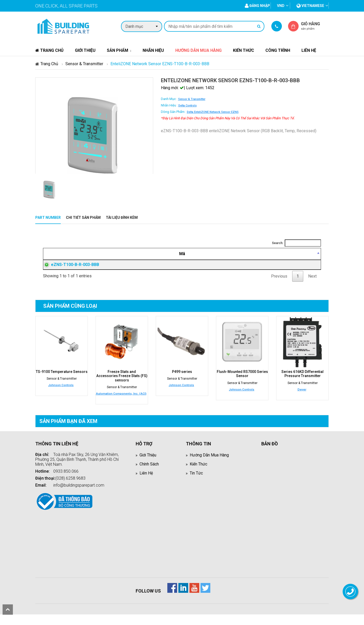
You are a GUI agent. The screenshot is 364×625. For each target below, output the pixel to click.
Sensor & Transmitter (84, 64)
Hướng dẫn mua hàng (198, 50)
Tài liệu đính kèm (122, 218)
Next (312, 282)
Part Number (48, 218)
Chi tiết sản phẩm (83, 218)
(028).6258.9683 (70, 484)
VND (281, 6)
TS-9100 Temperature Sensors (62, 378)
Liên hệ (309, 50)
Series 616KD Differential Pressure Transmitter (302, 380)
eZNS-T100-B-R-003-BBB (70, 268)
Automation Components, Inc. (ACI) (121, 399)
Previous (279, 282)
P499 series (182, 378)
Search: (296, 243)
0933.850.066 (66, 477)
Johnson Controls (61, 391)
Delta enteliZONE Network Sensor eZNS (213, 112)
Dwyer (302, 395)
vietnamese (310, 6)
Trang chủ (49, 50)
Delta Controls (188, 106)
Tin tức (196, 479)
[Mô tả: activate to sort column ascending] (174, 254)
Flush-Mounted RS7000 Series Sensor (242, 380)
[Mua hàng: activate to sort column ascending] (301, 254)
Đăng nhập (255, 268)
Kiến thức (244, 50)
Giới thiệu (85, 50)
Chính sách (149, 470)
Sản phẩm (118, 50)
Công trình (278, 50)
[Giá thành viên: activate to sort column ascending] (255, 254)
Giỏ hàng (315, 26)
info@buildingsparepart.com (79, 491)
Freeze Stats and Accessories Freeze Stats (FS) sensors (122, 382)
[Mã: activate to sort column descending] (81, 254)
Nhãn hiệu (153, 50)
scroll (8, 610)
